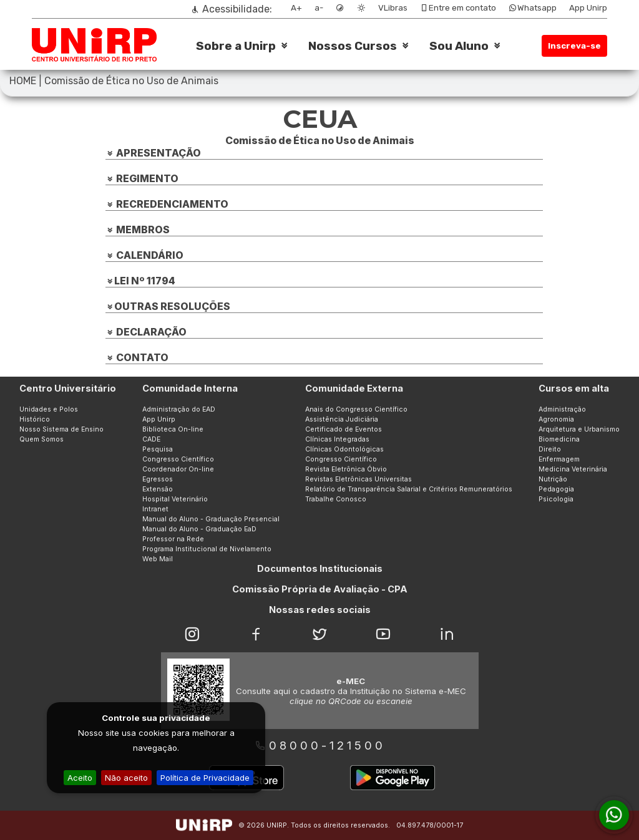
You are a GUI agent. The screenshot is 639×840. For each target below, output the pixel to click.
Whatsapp (533, 8)
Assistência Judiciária (342, 419)
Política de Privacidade (205, 778)
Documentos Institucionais (320, 569)
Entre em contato (458, 8)
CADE (151, 439)
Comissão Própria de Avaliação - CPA (320, 589)
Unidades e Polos (49, 409)
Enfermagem (559, 459)
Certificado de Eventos (344, 429)
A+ (296, 8)
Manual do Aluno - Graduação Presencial (211, 519)
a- (319, 8)
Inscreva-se (574, 46)
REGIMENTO (142, 178)
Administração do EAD (179, 409)
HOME (23, 81)
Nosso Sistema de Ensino (61, 429)
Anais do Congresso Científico (356, 409)
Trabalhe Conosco (336, 499)
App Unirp (588, 8)
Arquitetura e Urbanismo (579, 429)
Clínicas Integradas (337, 439)
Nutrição (553, 479)
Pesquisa (158, 449)
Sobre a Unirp (236, 46)
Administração (562, 409)
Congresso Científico (178, 459)
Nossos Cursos (353, 46)
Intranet (155, 509)
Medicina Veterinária (573, 469)
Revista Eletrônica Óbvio (346, 469)
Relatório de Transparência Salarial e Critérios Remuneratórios (409, 489)
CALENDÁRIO (144, 255)
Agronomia (556, 419)
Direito (550, 449)
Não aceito (126, 778)
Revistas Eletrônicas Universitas (359, 479)
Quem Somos (41, 439)
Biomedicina (559, 439)
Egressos (158, 479)
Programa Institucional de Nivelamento (207, 549)
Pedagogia (556, 489)
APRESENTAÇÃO (153, 153)
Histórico (35, 419)
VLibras (393, 8)
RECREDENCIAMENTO (167, 204)
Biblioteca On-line (173, 429)
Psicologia (556, 499)
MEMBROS (138, 229)
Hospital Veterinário (175, 499)
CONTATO (137, 357)
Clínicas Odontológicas (344, 449)
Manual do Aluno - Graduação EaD (199, 529)
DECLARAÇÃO (146, 332)
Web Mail (158, 559)
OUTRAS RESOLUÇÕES (168, 306)
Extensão (158, 489)
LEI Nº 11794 (140, 281)
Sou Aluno (459, 46)
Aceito (80, 778)
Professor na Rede (173, 539)
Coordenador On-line (178, 469)
